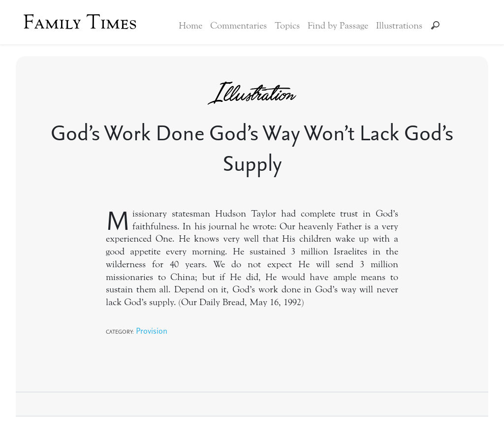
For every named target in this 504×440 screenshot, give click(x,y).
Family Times (80, 22)
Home (190, 26)
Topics (287, 26)
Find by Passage (338, 26)
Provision (152, 330)
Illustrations (399, 26)
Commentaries (238, 26)
